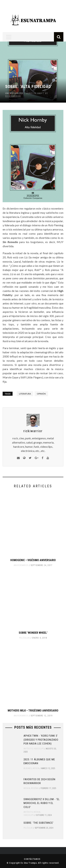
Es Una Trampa (29, 863)
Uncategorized (14, 93)
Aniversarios (21, 565)
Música (36, 768)
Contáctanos (32, 859)
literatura (25, 394)
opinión (41, 394)
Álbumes (28, 768)
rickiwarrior (13, 96)
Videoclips (39, 749)
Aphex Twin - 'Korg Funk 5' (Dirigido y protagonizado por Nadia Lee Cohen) (41, 740)
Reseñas (35, 788)
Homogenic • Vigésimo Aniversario (33, 560)
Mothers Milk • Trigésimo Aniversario (33, 711)
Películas (25, 638)
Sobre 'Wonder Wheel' (33, 633)
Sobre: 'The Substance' (39, 823)
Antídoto (28, 749)
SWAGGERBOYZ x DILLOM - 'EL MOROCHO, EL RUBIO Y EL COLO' (42, 803)
